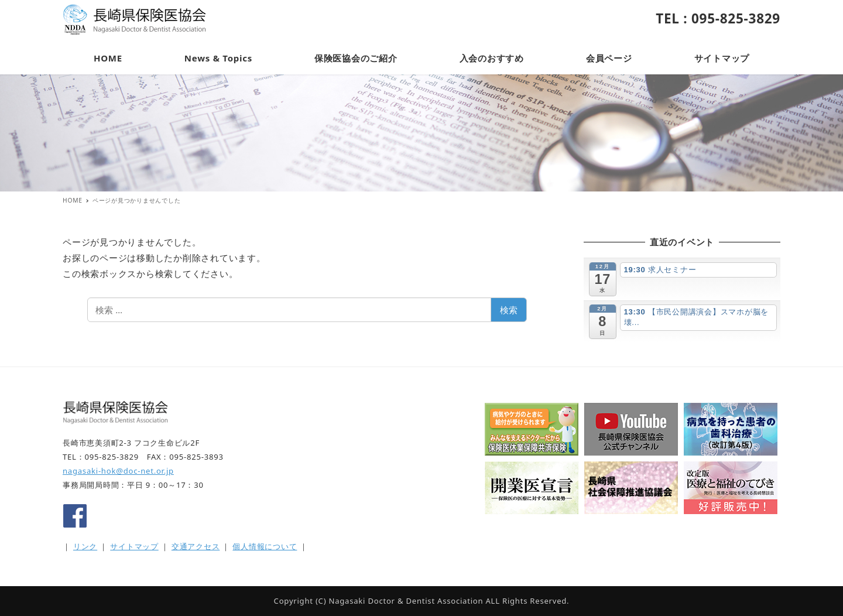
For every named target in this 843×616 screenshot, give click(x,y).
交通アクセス (196, 546)
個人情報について (265, 546)
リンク (85, 546)
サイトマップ (134, 546)
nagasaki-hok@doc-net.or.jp (118, 471)
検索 (509, 310)
